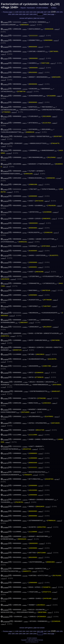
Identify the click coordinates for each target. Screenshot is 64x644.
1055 (20, 14)
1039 (17, 12)
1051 (61, 12)
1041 (24, 12)
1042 (27, 12)
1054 (17, 14)
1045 (38, 12)
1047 (45, 12)
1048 (49, 12)
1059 (35, 14)
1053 (13, 14)
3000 (45, 14)
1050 (58, 12)
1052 (10, 14)
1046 (42, 12)
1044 (35, 12)
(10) (6, 22)
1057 (27, 14)
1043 (31, 12)
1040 (20, 12)
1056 (24, 14)
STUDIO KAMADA (42, 8)
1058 (31, 14)
